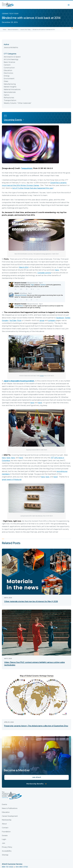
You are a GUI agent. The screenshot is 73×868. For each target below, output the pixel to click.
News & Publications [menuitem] (10, 808)
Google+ (5, 320)
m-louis (42, 376)
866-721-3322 (8, 867)
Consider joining (44, 273)
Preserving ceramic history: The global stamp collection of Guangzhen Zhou (36, 726)
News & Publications (13, 30)
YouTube (13, 320)
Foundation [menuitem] (6, 832)
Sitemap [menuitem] (5, 855)
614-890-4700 (22, 867)
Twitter (67, 318)
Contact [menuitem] (5, 828)
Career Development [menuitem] (10, 816)
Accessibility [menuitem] (7, 851)
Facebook (60, 318)
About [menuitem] (4, 824)
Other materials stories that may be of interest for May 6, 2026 (31, 601)
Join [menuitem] (3, 843)
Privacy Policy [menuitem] (7, 847)
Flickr (19, 320)
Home (4, 30)
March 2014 (24, 267)
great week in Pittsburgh (12, 479)
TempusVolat (27, 168)
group (42, 320)
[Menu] (70, 5)
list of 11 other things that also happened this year (33, 188)
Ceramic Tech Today (25, 30)
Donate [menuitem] (5, 836)
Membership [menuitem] (7, 820)
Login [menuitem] (4, 839)
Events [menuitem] (4, 804)
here (57, 270)
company (52, 320)
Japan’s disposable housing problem (19, 381)
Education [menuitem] (6, 812)
